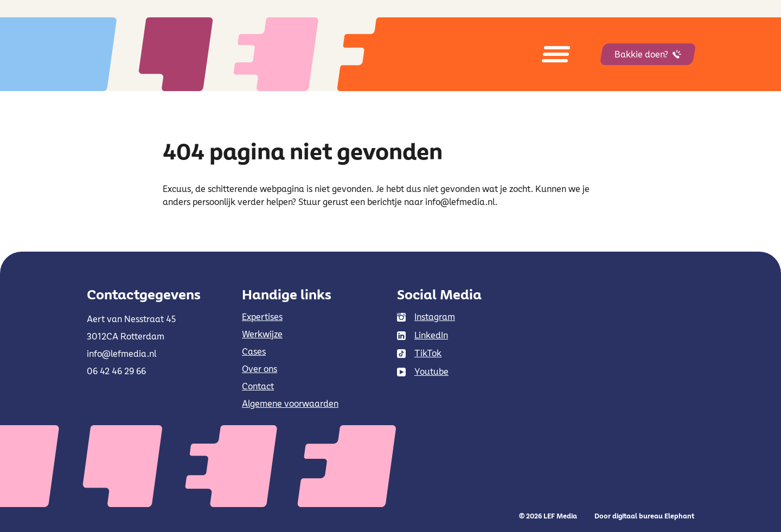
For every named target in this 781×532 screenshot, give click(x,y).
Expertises (262, 317)
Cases (254, 351)
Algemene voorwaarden (290, 403)
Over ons (260, 369)
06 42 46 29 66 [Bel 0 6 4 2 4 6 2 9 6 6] (116, 371)
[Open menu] (556, 54)
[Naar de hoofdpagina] (260, 54)
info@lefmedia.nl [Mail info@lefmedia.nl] (121, 354)
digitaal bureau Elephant (653, 516)
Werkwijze (262, 334)
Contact (258, 386)
